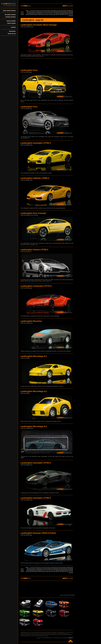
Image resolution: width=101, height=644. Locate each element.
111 (67, 14)
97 (38, 14)
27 (66, 11)
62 (29, 13)
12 (42, 11)
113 (72, 14)
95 (34, 14)
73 (47, 13)
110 (65, 14)
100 (43, 14)
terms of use (12, 34)
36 (34, 12)
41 (42, 12)
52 (59, 12)
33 (29, 12)
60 (72, 12)
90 (27, 14)
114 (70, 16)
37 (35, 12)
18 (51, 11)
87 (69, 13)
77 (53, 13)
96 (36, 14)
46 (50, 12)
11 (40, 11)
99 (41, 14)
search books (11, 23)
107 (58, 14)
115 (72, 16)
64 (32, 13)
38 (37, 12)
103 (49, 14)
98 (39, 14)
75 (50, 13)
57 (67, 12)
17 (50, 11)
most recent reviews (9, 11)
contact (13, 27)
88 (71, 13)
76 (51, 13)
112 (70, 14)
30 (71, 11)
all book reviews (11, 17)
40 (40, 12)
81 (59, 13)
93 (31, 14)
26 (64, 11)
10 (39, 11)
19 (53, 11)
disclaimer (12, 31)
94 (33, 14)
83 (63, 13)
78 (55, 13)
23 (59, 11)
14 (45, 11)
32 (27, 12)
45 (48, 12)
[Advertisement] (47, 64)
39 (39, 12)
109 (63, 14)
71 (43, 13)
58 (69, 12)
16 (48, 11)
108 (61, 14)
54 (63, 12)
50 (56, 12)
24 (61, 11)
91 (28, 14)
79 (56, 13)
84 (64, 13)
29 (69, 11)
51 (58, 12)
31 (72, 11)
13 (43, 11)
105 (54, 14)
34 (31, 12)
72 (45, 13)
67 (37, 13)
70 (42, 13)
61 (27, 13)
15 (47, 11)
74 (48, 13)
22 (58, 11)
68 (39, 13)
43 (45, 12)
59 (71, 12)
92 (30, 14)
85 (66, 13)
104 (52, 14)
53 (61, 12)
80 (58, 13)
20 (55, 11)
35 (32, 12)
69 (40, 13)
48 (53, 12)
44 (47, 12)
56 (66, 12)
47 (51, 12)
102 (47, 14)
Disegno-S (71, 638)
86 (67, 13)
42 (43, 12)
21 (56, 11)
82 (61, 13)
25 (63, 11)
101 (45, 14)
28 (67, 11)
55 (64, 12)
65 (34, 13)
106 (56, 14)
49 (55, 12)
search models (11, 21)
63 (31, 13)
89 (72, 13)
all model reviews (10, 15)
